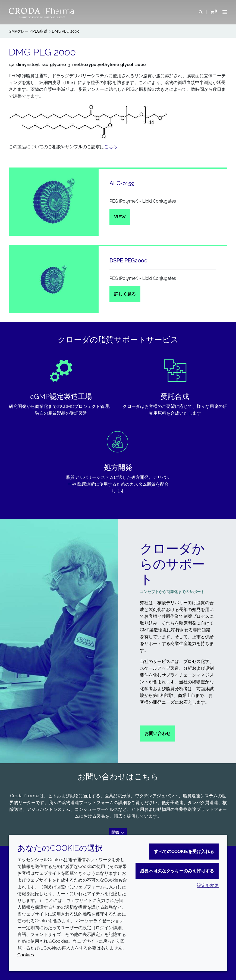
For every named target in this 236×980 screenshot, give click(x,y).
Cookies (26, 955)
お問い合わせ (158, 734)
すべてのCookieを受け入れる (184, 852)
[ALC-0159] (54, 202)
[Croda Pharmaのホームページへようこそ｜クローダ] (42, 11)
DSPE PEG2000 (128, 260)
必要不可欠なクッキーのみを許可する (177, 871)
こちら (111, 147)
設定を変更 (208, 886)
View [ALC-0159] (120, 217)
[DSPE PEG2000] (54, 280)
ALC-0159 (122, 183)
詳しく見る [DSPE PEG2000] (125, 294)
